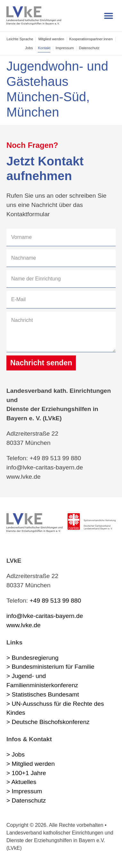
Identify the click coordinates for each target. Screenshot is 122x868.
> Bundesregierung (33, 658)
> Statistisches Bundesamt (43, 694)
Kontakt (44, 48)
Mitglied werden (51, 39)
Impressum (65, 48)
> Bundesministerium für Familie (50, 667)
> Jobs (16, 754)
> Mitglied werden (31, 764)
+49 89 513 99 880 (56, 601)
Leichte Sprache (20, 39)
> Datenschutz (26, 800)
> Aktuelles (21, 782)
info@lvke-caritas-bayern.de (45, 616)
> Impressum (24, 791)
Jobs (29, 48)
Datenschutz (89, 48)
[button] (108, 16)
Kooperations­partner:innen (91, 39)
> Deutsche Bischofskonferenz (48, 722)
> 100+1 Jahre (26, 773)
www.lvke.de (24, 625)
